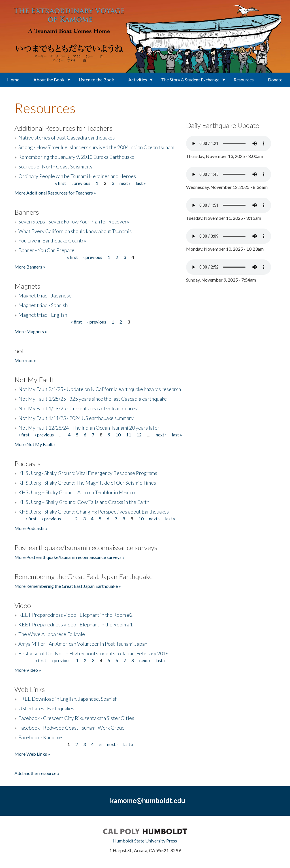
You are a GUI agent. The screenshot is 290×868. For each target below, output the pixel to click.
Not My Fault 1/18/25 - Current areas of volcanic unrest (79, 408)
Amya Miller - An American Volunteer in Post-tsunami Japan (83, 644)
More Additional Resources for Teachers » (55, 193)
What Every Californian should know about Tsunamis (75, 231)
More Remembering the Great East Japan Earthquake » (68, 586)
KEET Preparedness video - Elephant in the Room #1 (75, 624)
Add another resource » (37, 773)
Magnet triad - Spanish (43, 305)
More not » (25, 360)
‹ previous (81, 183)
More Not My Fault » (35, 444)
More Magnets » (31, 331)
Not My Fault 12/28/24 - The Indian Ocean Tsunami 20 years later (89, 428)
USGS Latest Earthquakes (46, 708)
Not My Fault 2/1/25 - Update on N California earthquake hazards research (100, 389)
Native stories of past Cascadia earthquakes (67, 138)
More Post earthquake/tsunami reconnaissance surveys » (70, 557)
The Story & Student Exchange (190, 80)
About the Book (49, 80)
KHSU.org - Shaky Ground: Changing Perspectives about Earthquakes (94, 512)
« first (60, 183)
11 (129, 435)
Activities (138, 80)
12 (139, 435)
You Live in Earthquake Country (52, 240)
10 (118, 435)
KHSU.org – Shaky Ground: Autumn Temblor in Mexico (77, 492)
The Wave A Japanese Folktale (52, 634)
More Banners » (30, 267)
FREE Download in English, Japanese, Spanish (68, 699)
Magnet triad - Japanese (45, 295)
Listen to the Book (96, 80)
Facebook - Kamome (40, 737)
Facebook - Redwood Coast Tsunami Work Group (72, 728)
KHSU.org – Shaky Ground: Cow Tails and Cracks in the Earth (84, 502)
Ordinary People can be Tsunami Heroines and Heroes (77, 176)
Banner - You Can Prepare (46, 250)
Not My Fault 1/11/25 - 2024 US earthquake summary (76, 418)
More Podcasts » (31, 528)
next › (125, 183)
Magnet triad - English (43, 315)
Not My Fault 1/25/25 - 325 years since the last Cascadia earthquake (93, 399)
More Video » (28, 670)
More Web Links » (32, 754)
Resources (244, 80)
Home (13, 80)
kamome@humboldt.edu (148, 800)
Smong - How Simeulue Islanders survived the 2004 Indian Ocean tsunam (96, 147)
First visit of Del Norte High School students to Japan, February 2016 (93, 653)
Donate (275, 80)
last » (141, 183)
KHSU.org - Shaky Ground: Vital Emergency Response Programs (88, 473)
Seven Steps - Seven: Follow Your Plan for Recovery (74, 221)
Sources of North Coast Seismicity (56, 166)
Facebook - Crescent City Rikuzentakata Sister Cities (76, 718)
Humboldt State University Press (145, 841)
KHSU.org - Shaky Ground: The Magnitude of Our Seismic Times (87, 483)
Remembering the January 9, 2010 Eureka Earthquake (76, 157)
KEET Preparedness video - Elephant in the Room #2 (75, 615)
